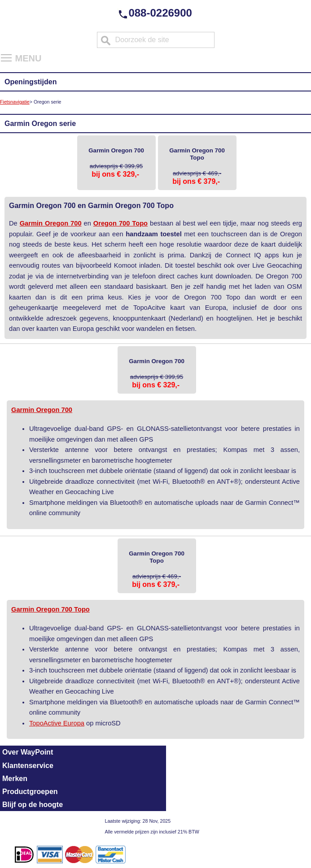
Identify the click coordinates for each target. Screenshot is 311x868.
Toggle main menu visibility (7, 55)
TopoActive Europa (57, 723)
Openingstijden (31, 82)
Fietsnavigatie (15, 102)
